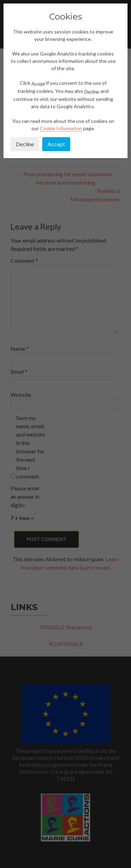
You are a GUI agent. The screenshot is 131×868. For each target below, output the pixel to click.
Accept (56, 144)
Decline (25, 144)
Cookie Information (61, 128)
